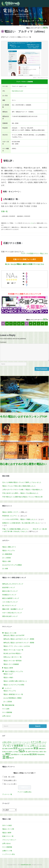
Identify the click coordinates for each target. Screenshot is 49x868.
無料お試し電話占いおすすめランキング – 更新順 (19, 643)
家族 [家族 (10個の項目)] (36, 748)
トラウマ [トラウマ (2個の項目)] (34, 744)
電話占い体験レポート (9, 547)
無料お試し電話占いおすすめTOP (14, 635)
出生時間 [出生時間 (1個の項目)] (10, 749)
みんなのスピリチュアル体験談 (12, 565)
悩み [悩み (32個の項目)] (22, 751)
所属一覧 (4, 211)
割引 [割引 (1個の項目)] (19, 749)
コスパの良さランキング (10, 602)
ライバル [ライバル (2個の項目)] (26, 746)
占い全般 (5, 569)
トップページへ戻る (9, 854)
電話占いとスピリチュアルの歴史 (14, 685)
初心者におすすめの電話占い (12, 653)
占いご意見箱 (6, 558)
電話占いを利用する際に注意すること (15, 681)
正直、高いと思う (10, 777)
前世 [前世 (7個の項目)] (15, 748)
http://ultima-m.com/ (18, 91)
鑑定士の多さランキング (10, 591)
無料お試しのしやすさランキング (13, 584)
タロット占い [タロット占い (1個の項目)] (22, 744)
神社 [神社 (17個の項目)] (8, 754)
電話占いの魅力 (8, 678)
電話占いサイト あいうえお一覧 (13, 650)
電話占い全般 (6, 561)
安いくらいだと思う (10, 784)
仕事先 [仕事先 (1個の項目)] (44, 746)
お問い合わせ (6, 716)
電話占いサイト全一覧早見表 (12, 661)
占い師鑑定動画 (7, 554)
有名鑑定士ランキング (9, 595)
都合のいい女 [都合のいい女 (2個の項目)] (19, 754)
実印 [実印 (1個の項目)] (32, 749)
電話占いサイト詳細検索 (11, 664)
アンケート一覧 (7, 794)
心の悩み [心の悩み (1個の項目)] (16, 752)
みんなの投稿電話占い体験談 (12, 698)
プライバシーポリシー (9, 840)
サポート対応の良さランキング (12, 613)
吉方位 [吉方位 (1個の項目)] (23, 749)
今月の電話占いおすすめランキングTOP (24, 417)
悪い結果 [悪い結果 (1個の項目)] (28, 752)
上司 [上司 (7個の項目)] (32, 746)
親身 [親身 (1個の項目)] (12, 754)
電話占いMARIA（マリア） (11, 512)
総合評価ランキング (9, 588)
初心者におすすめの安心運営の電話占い (23, 464)
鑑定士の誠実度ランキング (11, 598)
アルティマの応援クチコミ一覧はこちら (34, 254)
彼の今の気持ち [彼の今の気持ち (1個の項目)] (8, 752)
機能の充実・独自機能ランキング (13, 609)
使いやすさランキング (9, 606)
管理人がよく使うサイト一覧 (12, 657)
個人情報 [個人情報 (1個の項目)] (5, 749)
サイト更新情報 (7, 712)
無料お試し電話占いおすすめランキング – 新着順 (19, 639)
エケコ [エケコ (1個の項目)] (28, 742)
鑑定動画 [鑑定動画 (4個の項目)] (33, 754)
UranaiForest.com (26, 865)
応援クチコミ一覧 (8, 836)
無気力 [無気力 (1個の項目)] (41, 752)
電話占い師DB (7, 833)
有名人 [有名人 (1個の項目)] (37, 752)
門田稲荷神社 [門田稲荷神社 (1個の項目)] (41, 754)
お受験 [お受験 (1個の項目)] (4, 742)
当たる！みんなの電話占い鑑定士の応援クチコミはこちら (24, 264)
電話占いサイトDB (8, 829)
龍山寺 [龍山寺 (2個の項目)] (12, 758)
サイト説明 (6, 709)
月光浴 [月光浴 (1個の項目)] (33, 752)
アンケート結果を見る (24, 792)
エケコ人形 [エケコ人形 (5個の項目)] (36, 742)
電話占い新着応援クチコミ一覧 (13, 694)
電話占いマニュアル (9, 551)
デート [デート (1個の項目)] (28, 744)
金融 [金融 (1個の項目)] (25, 754)
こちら (32, 223)
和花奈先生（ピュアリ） (10, 516)
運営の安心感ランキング (10, 616)
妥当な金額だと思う (10, 780)
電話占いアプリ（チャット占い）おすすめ (17, 646)
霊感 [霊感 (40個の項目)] (6, 757)
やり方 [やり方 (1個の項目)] (15, 742)
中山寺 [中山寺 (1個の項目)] (37, 746)
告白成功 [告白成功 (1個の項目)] (28, 749)
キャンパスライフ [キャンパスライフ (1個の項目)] (13, 744)
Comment (3, 342)
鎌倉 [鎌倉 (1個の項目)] (28, 754)
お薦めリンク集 (7, 851)
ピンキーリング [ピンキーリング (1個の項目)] (41, 744)
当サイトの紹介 (7, 825)
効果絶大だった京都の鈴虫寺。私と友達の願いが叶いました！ (22, 523)
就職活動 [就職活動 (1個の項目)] (41, 749)
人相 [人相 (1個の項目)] (40, 746)
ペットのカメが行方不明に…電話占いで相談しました (19, 519)
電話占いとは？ (8, 674)
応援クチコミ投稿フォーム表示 (24, 259)
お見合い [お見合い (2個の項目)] (9, 742)
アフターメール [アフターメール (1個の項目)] (22, 742)
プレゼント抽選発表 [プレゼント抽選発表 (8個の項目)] (13, 746)
